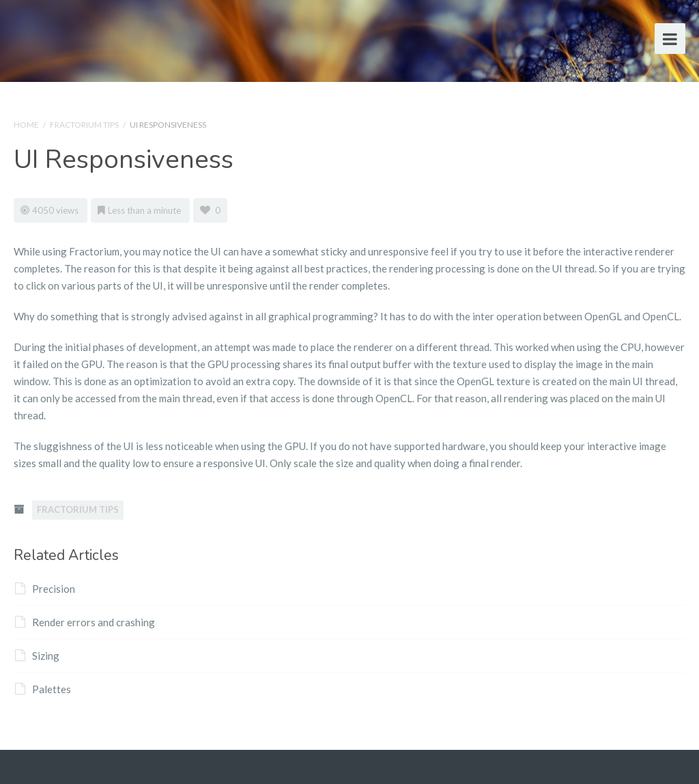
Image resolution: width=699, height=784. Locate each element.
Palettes (43, 689)
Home (26, 125)
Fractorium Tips (84, 125)
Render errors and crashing (85, 622)
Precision (45, 589)
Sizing (37, 656)
